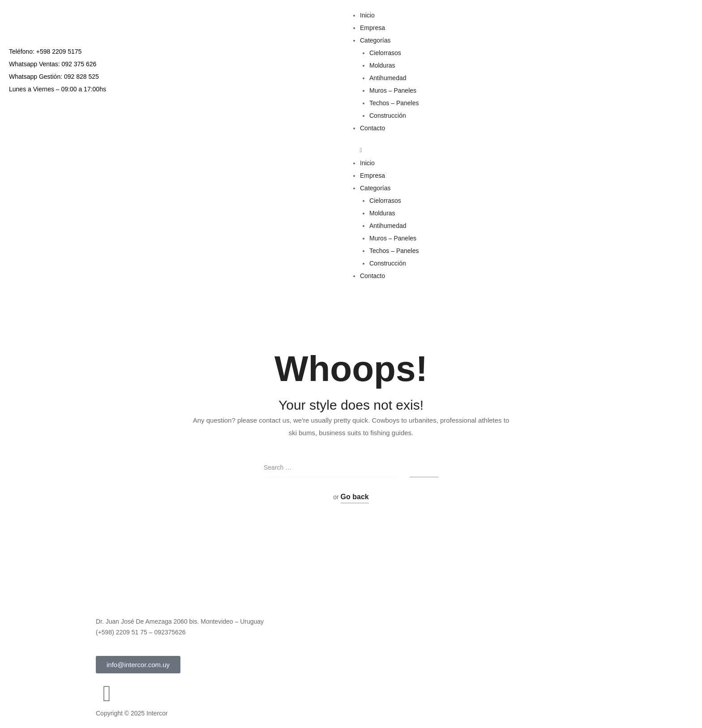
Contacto (372, 128)
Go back (355, 497)
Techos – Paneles (394, 103)
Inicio (367, 15)
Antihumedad (388, 78)
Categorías (375, 40)
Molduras (382, 65)
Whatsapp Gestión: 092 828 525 (54, 77)
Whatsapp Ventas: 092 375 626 (53, 64)
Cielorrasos (385, 53)
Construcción (388, 116)
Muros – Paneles (393, 90)
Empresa (372, 28)
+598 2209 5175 (59, 51)
